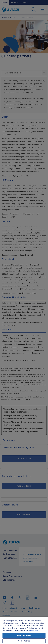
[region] (24, 630)
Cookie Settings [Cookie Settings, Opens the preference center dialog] (24, 641)
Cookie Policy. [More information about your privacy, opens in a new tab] (33, 630)
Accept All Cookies (24, 635)
